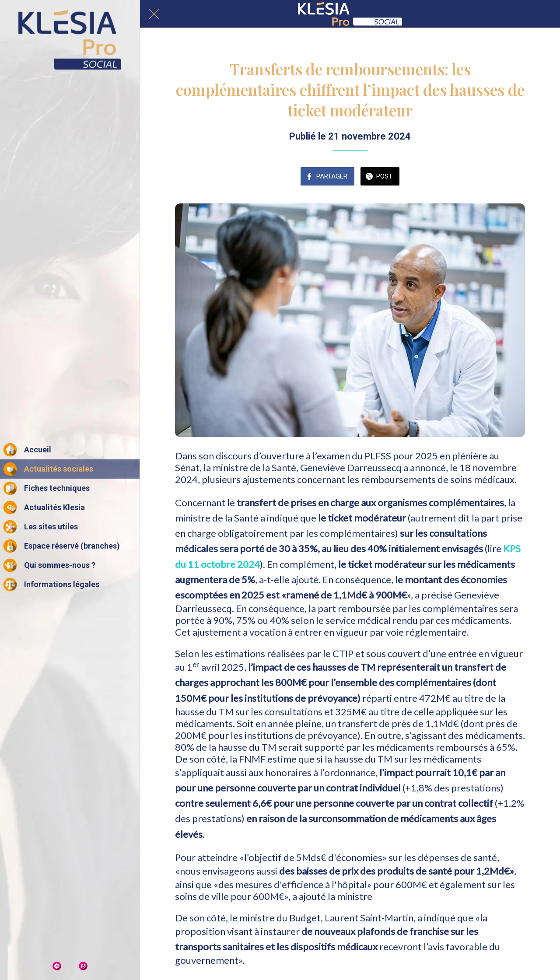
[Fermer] (154, 14)
